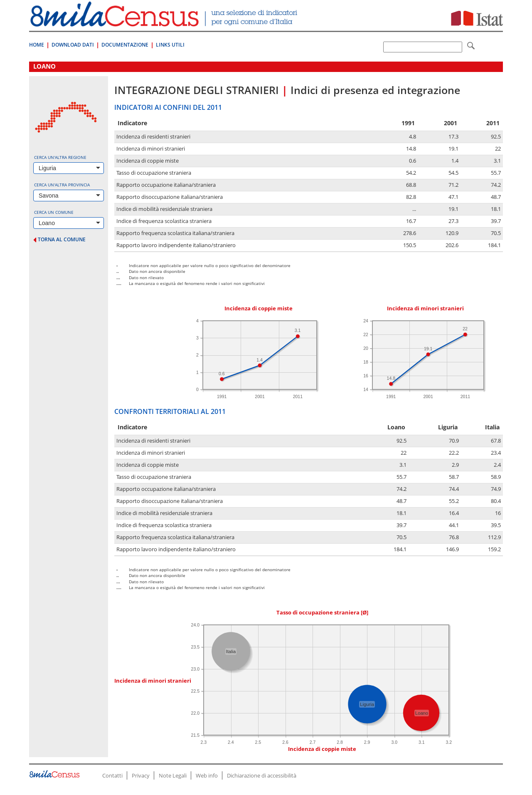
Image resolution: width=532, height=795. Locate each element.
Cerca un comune (54, 212)
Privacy (141, 775)
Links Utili (170, 45)
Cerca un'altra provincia (62, 185)
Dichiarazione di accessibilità (262, 775)
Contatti (112, 775)
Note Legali (173, 775)
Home (37, 45)
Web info (207, 775)
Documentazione (125, 45)
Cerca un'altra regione (60, 157)
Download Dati (73, 45)
